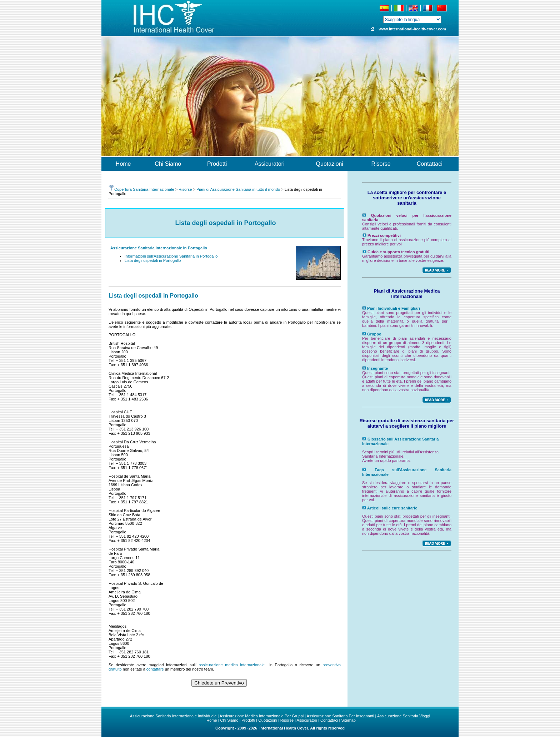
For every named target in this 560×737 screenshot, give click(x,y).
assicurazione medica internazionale (232, 665)
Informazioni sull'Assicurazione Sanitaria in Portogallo (171, 256)
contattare (155, 669)
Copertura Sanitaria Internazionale (141, 189)
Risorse (185, 189)
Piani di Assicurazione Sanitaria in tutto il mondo (238, 189)
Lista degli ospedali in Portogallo (153, 260)
